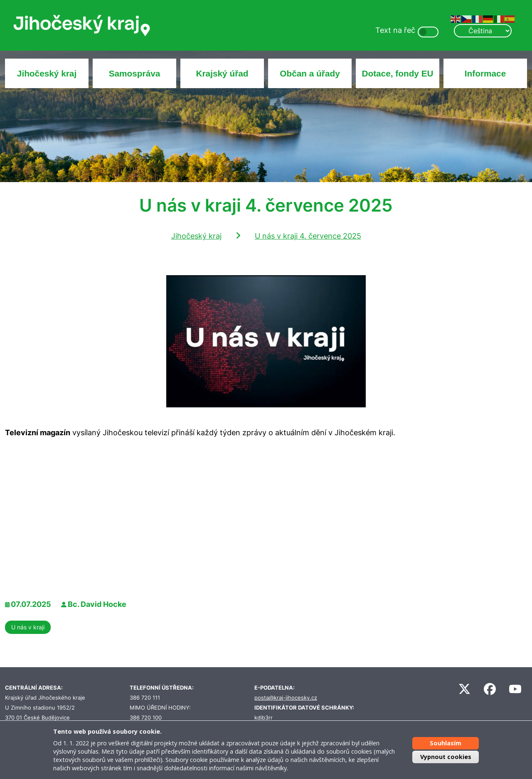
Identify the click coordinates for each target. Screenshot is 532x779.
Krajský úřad (222, 73)
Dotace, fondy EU (397, 73)
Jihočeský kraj (47, 73)
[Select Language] (483, 31)
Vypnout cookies (446, 757)
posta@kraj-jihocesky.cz (286, 698)
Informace (485, 73)
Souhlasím (446, 743)
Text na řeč (395, 30)
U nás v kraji (28, 627)
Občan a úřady (310, 73)
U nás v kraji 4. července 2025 (308, 236)
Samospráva (135, 73)
